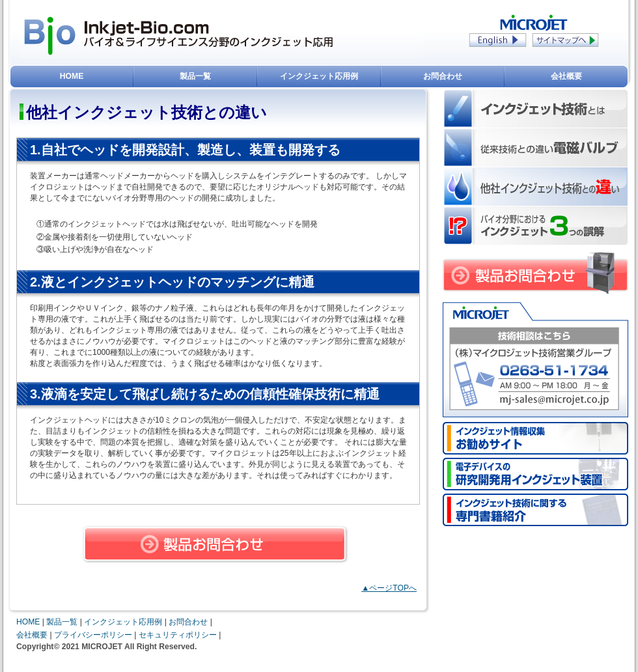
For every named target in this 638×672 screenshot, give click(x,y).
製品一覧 (195, 76)
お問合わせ (443, 76)
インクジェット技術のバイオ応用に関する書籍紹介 (535, 510)
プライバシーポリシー (93, 635)
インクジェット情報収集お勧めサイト (535, 438)
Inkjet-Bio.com (52, 36)
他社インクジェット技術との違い (535, 187)
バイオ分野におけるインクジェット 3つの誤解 (535, 226)
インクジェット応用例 (319, 76)
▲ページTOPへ (389, 588)
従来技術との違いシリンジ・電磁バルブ (535, 148)
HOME (72, 76)
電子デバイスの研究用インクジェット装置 (535, 474)
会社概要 (566, 76)
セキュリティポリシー (178, 635)
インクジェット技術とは (535, 109)
